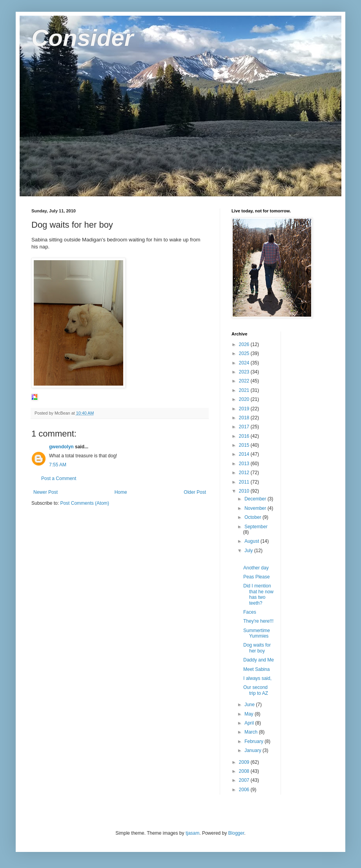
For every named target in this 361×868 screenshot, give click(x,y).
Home (121, 492)
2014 (245, 454)
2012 (245, 473)
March (252, 732)
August (253, 541)
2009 (245, 762)
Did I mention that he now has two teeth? (258, 594)
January (253, 750)
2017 (245, 427)
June (250, 705)
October (253, 517)
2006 (245, 790)
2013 (245, 464)
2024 (245, 363)
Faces (250, 612)
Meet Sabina (256, 669)
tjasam (192, 833)
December (256, 499)
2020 (245, 399)
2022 (245, 381)
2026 (245, 344)
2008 (245, 771)
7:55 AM (58, 465)
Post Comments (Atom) (85, 503)
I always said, (257, 678)
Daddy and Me (259, 660)
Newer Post (46, 492)
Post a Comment (59, 478)
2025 (245, 353)
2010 (245, 491)
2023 (245, 372)
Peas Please (256, 577)
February (254, 741)
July (249, 551)
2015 (245, 445)
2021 (245, 390)
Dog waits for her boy (257, 648)
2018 (245, 418)
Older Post (195, 492)
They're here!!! (258, 621)
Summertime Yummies (257, 633)
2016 (245, 436)
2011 (245, 482)
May (250, 714)
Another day (256, 568)
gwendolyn (61, 447)
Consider (82, 38)
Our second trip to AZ (256, 690)
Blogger (236, 833)
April (250, 723)
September (256, 527)
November (256, 508)
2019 (245, 409)
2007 (245, 780)
